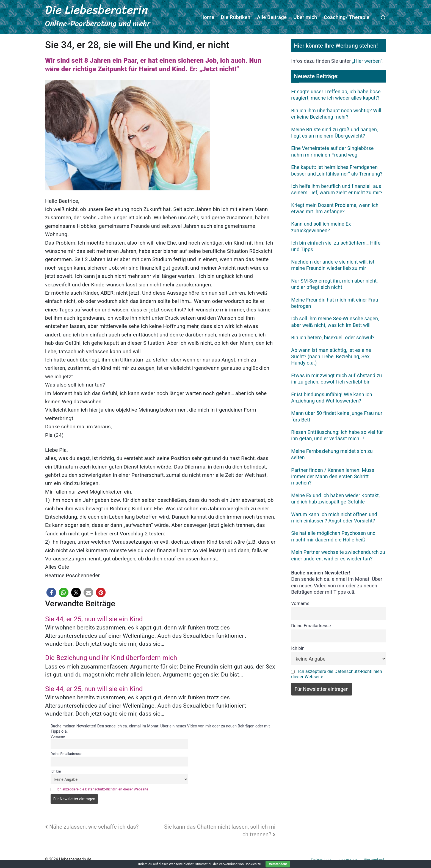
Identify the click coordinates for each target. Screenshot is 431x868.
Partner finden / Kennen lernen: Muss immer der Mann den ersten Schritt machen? (333, 476)
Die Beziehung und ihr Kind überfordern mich (111, 657)
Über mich (305, 17)
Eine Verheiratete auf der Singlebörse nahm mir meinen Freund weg (332, 151)
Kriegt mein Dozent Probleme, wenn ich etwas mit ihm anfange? (335, 207)
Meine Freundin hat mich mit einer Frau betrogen (335, 302)
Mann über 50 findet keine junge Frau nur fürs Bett (337, 416)
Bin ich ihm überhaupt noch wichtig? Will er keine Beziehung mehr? (336, 113)
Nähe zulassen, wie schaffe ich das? (94, 826)
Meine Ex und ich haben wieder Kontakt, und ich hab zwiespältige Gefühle (335, 498)
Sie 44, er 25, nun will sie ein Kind (94, 618)
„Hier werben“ (367, 60)
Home (207, 17)
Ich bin (56, 770)
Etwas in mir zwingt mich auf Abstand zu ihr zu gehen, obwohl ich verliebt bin (336, 378)
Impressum (348, 859)
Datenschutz (321, 859)
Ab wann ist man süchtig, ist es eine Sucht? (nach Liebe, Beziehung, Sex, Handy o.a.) (331, 356)
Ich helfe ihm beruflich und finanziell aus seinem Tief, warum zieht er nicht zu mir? (337, 188)
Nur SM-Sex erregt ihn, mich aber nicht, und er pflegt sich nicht (334, 283)
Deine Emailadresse (66, 753)
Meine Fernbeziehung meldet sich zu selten (332, 453)
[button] (51, 592)
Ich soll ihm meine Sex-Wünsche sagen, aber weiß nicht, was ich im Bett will (335, 321)
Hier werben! (374, 859)
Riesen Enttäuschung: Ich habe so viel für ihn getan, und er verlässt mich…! (337, 434)
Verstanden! (278, 864)
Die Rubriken (236, 17)
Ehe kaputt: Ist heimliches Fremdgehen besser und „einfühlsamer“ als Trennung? (337, 170)
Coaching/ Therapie (347, 17)
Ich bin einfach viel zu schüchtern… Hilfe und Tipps (336, 245)
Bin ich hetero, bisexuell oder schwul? (333, 337)
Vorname (58, 736)
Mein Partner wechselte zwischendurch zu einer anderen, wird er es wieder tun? (338, 555)
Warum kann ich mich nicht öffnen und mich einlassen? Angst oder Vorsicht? (334, 517)
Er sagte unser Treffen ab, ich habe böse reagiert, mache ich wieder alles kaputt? (336, 94)
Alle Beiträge (272, 17)
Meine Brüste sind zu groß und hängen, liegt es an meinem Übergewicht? (334, 132)
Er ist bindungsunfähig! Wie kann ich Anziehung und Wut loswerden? (331, 397)
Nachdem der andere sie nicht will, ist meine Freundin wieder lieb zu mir (333, 264)
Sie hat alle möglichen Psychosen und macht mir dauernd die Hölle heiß (333, 536)
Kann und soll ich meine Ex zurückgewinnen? (321, 226)
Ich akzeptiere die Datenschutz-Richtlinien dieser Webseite (102, 789)
